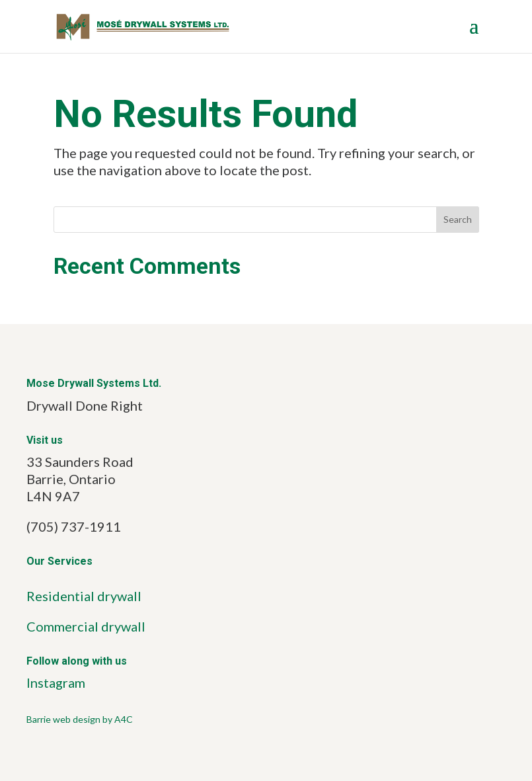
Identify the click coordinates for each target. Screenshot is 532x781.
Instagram (56, 682)
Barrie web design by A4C (80, 719)
